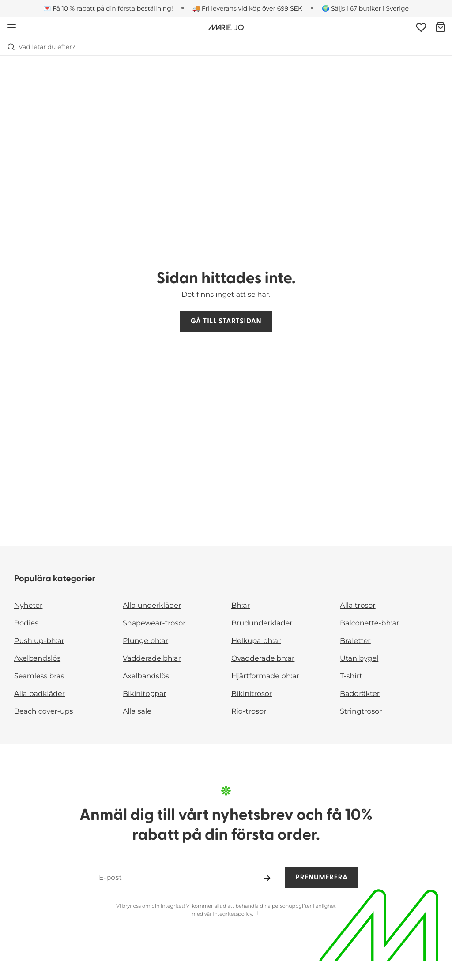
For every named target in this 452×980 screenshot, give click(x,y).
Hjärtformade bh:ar (265, 676)
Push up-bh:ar (39, 641)
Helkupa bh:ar (256, 641)
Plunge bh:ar (145, 641)
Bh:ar (241, 606)
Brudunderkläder (262, 623)
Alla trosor (358, 606)
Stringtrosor (361, 712)
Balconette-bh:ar (370, 623)
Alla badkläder (40, 694)
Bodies (26, 623)
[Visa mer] (258, 914)
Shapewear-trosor (154, 623)
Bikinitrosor (252, 694)
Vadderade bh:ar (152, 659)
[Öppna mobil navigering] (11, 27)
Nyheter (28, 606)
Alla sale (137, 712)
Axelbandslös (37, 659)
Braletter (355, 641)
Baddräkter (360, 694)
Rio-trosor (249, 712)
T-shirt (351, 676)
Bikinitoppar (145, 694)
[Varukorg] (441, 27)
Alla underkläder (152, 606)
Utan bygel (359, 659)
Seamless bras (39, 676)
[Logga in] (421, 27)
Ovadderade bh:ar (263, 659)
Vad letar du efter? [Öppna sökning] (41, 47)
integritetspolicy (233, 914)
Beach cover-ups (43, 712)
